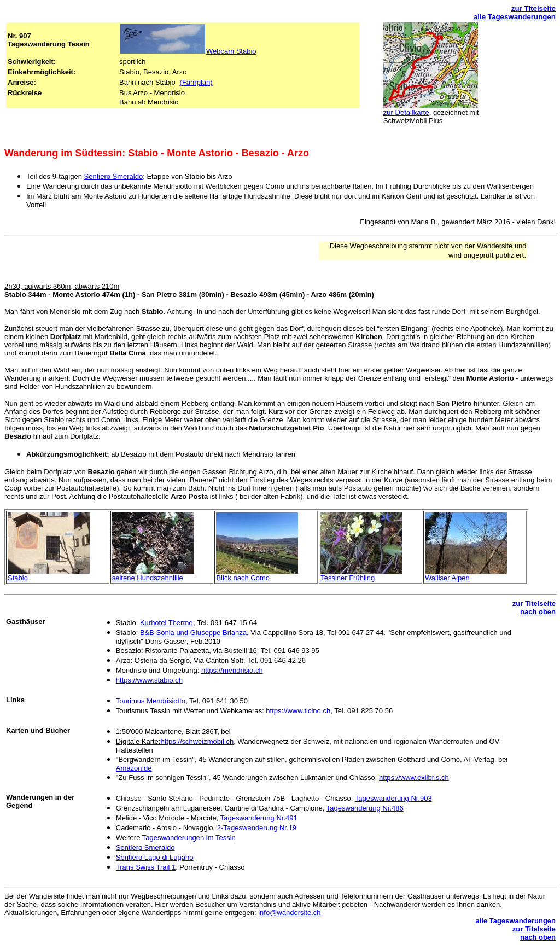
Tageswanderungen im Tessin (189, 838)
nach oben (538, 612)
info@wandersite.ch (289, 913)
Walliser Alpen (447, 578)
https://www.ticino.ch (298, 711)
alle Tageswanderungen (515, 17)
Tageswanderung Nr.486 (365, 808)
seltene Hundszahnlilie (148, 578)
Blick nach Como (243, 578)
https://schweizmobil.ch (197, 741)
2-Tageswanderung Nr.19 (257, 828)
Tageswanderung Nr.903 (393, 798)
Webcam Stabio (231, 51)
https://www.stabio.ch (149, 680)
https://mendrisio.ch (232, 670)
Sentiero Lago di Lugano (155, 857)
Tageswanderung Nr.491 (259, 818)
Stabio (18, 578)
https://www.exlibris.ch (414, 777)
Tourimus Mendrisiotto (151, 701)
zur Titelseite (533, 8)
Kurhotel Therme (167, 623)
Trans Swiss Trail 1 (146, 867)
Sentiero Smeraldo (114, 176)
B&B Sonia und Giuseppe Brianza (193, 633)
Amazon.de (134, 768)
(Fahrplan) (196, 82)
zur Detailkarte (406, 112)
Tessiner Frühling (348, 578)
